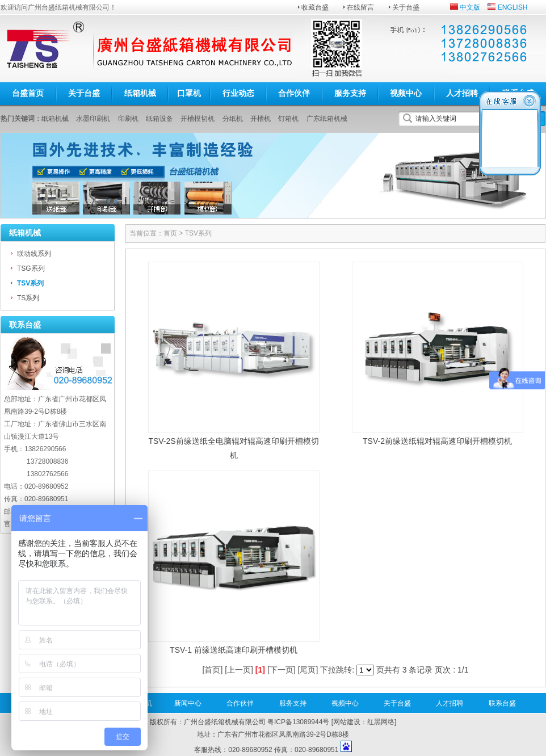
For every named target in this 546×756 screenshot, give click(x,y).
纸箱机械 (140, 93)
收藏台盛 (315, 7)
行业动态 (238, 93)
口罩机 (189, 93)
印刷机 (128, 119)
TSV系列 (30, 283)
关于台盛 (406, 7)
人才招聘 (462, 93)
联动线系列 (34, 254)
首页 (170, 233)
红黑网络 (381, 722)
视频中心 (406, 93)
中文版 (470, 7)
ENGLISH (513, 7)
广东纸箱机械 (327, 119)
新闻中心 (188, 703)
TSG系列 (31, 268)
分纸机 (233, 119)
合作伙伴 (294, 93)
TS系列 (28, 298)
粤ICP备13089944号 (298, 722)
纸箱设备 (159, 119)
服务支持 (350, 93)
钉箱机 (288, 119)
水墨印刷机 (93, 119)
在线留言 (360, 7)
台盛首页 (28, 93)
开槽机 (261, 119)
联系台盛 (502, 703)
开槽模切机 (198, 119)
